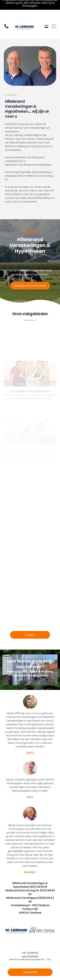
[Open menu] (54, 26)
